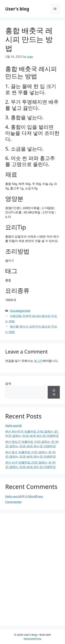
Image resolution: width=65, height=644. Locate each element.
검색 (8, 384)
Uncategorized (20, 311)
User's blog (17, 9)
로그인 (38, 361)
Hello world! (14, 425)
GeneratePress (32, 638)
